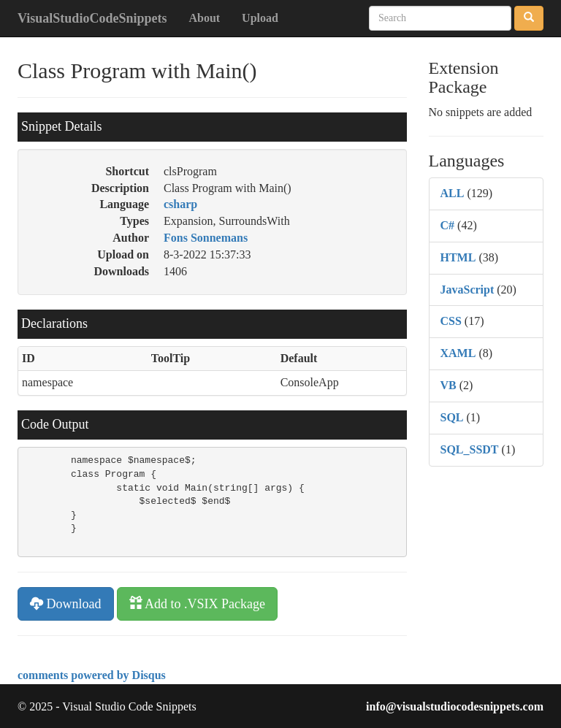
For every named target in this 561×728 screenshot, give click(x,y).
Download (66, 604)
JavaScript (467, 290)
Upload (260, 18)
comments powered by (92, 675)
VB (449, 385)
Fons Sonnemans (206, 238)
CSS (451, 321)
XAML (458, 353)
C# (448, 225)
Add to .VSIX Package (197, 604)
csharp (180, 204)
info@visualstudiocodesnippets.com (455, 706)
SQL (452, 417)
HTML (458, 257)
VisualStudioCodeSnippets (92, 18)
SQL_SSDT (470, 449)
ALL (453, 193)
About (204, 18)
